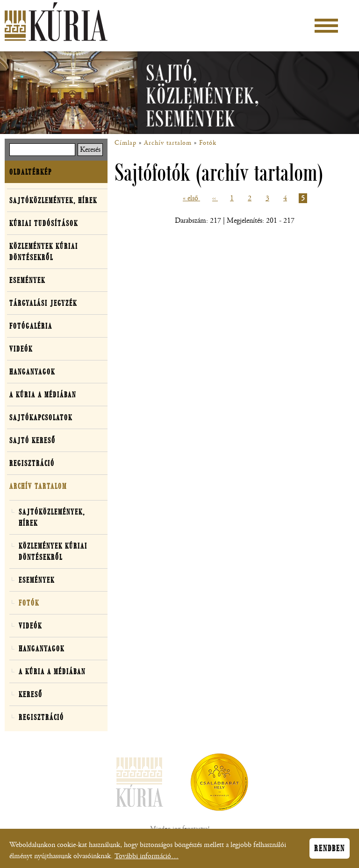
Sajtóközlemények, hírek (53, 200)
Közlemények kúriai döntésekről (44, 252)
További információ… (147, 857)
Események (27, 280)
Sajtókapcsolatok (41, 417)
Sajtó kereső (32, 440)
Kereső (31, 694)
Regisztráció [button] (32, 463)
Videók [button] (21, 349)
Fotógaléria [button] (31, 326)
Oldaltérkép (31, 172)
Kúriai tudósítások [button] (44, 223)
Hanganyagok (32, 372)
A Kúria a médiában (43, 395)
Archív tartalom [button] (38, 486)
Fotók (208, 143)
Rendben (330, 849)
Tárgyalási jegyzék (43, 303)
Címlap (126, 143)
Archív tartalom (168, 143)
